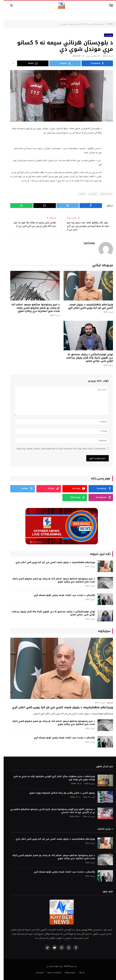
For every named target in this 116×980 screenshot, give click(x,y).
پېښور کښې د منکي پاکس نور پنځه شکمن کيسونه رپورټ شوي (58, 793)
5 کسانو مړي (102, 194)
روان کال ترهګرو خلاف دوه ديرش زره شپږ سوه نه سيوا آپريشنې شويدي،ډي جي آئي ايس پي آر (83, 226)
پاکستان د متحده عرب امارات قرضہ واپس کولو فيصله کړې (61, 595)
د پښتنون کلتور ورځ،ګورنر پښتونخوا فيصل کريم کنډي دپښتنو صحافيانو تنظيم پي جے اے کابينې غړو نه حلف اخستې (49, 811)
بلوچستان (105, 35)
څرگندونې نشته (89, 56)
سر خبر (106, 703)
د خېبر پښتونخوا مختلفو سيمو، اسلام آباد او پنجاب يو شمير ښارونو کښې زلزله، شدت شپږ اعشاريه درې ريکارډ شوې (32, 308)
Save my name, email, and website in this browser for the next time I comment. (57, 449)
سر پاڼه (78, 972)
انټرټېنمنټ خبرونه (51, 972)
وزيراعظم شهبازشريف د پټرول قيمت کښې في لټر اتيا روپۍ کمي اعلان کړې (87, 306)
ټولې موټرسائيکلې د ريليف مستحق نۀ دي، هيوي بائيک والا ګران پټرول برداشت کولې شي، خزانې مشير (86, 358)
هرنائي (78, 194)
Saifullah (86, 243)
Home (107, 24)
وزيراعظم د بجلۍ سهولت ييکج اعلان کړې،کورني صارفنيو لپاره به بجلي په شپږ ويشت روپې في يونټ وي (51, 778)
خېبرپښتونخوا (67, 972)
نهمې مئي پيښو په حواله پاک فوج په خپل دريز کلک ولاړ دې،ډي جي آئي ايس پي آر (32, 226)
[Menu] (107, 5)
